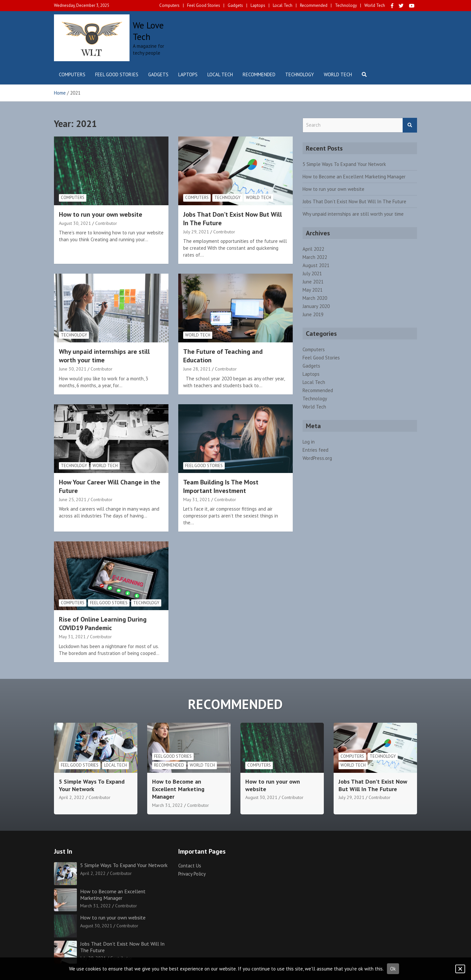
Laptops (258, 5)
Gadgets (235, 5)
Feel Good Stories (204, 5)
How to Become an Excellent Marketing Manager (354, 177)
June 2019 (313, 314)
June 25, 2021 (73, 499)
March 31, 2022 (167, 805)
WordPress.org (317, 458)
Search (410, 125)
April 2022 (313, 249)
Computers (169, 5)
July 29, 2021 (196, 232)
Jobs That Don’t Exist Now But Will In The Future (354, 201)
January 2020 (316, 306)
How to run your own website (101, 214)
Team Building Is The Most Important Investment (221, 486)
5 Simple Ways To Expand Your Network (344, 164)
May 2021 (313, 290)
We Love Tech (148, 31)
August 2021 (316, 265)
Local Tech (283, 5)
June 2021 (313, 282)
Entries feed (315, 450)
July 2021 (312, 273)
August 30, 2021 (75, 223)
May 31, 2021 (197, 499)
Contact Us (190, 866)
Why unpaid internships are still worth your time (104, 356)
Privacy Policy (192, 874)
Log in (309, 442)
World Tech (375, 5)
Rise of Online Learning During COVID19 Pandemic (103, 624)
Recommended (314, 5)
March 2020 (315, 298)
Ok (393, 969)
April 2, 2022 (72, 797)
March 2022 (315, 257)
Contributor (106, 223)
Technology (346, 5)
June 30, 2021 (73, 369)
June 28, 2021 (197, 369)
